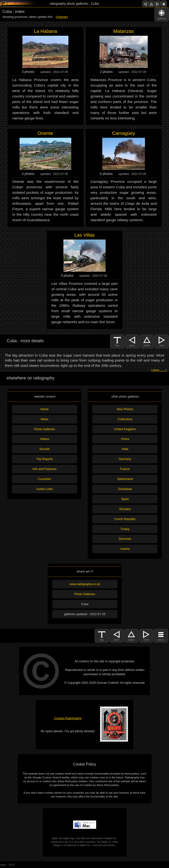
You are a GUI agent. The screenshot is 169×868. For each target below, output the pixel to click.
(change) (62, 17)
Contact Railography (68, 718)
